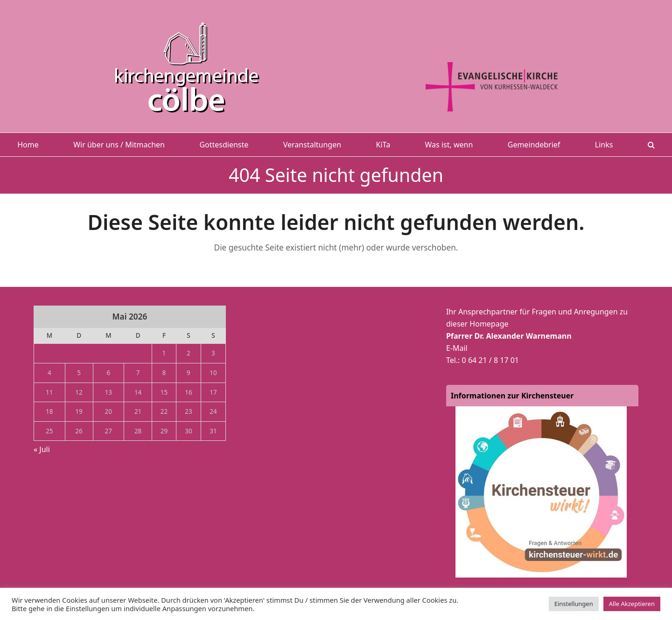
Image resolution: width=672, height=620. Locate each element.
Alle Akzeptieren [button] (632, 604)
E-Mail (457, 348)
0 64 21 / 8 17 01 (490, 360)
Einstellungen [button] (574, 604)
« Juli (42, 449)
